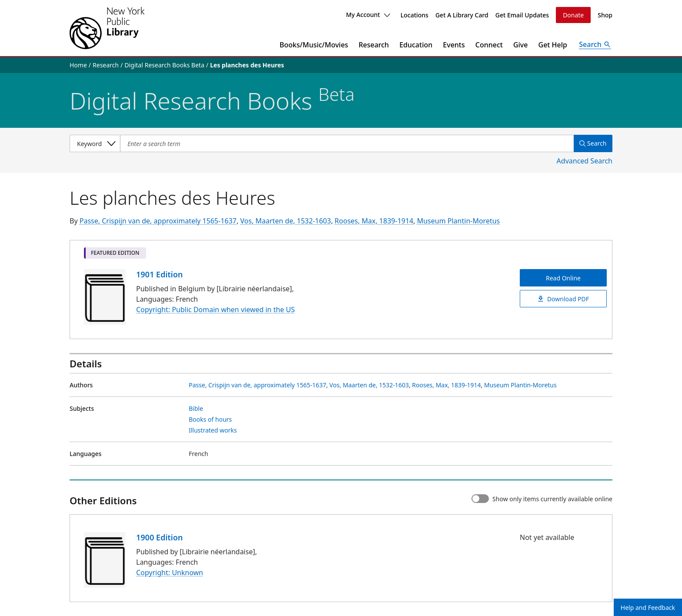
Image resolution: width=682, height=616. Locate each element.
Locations (415, 15)
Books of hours (210, 419)
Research (374, 45)
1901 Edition (159, 274)
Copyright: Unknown (170, 573)
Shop (605, 15)
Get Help (553, 45)
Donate (573, 15)
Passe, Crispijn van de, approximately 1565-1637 (158, 221)
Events (454, 45)
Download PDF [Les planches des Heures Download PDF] (563, 299)
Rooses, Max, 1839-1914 (374, 221)
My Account (368, 15)
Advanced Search (585, 161)
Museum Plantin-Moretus (459, 221)
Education (416, 45)
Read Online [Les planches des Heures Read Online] (563, 278)
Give (521, 45)
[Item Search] (346, 143)
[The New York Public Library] (107, 28)
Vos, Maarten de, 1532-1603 (286, 221)
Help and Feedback (648, 608)
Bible (196, 408)
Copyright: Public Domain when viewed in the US (216, 310)
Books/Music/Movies (314, 45)
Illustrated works (213, 430)
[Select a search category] (95, 143)
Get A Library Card (462, 15)
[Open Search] (595, 45)
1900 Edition (159, 537)
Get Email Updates (522, 15)
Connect (489, 45)
